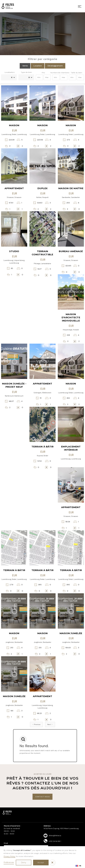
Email (6, 843)
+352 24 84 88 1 (55, 841)
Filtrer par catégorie (42, 59)
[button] (52, 862)
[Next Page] (50, 724)
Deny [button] (24, 863)
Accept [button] (41, 863)
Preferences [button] (9, 862)
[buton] (43, 797)
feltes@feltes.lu (55, 836)
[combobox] (78, 866)
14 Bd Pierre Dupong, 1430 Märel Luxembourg (61, 829)
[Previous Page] (36, 724)
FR (78, 866)
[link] (8, 6)
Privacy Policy (9, 856)
